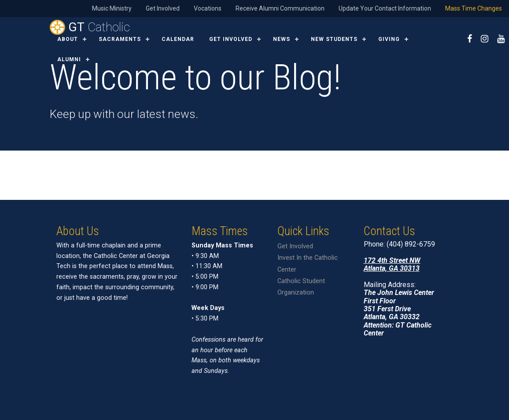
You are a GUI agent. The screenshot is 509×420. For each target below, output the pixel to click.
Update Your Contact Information (385, 8)
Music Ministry (112, 8)
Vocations (208, 8)
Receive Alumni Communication (280, 8)
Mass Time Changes (474, 8)
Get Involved (163, 8)
